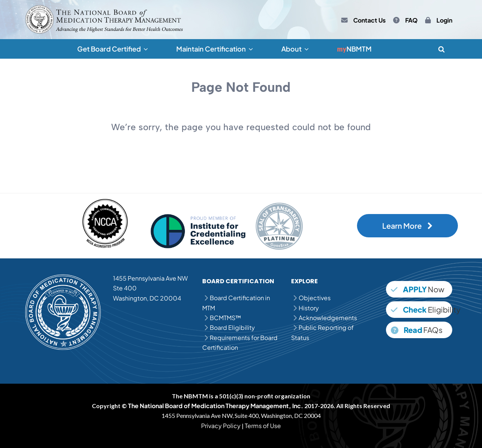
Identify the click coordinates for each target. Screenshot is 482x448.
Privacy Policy (221, 426)
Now (418, 289)
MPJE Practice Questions (244, 435)
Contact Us (369, 20)
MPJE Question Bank (179, 435)
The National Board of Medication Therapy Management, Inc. (216, 406)
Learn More (407, 226)
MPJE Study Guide (306, 435)
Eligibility (422, 309)
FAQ (411, 20)
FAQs (417, 330)
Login (444, 20)
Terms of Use (263, 426)
